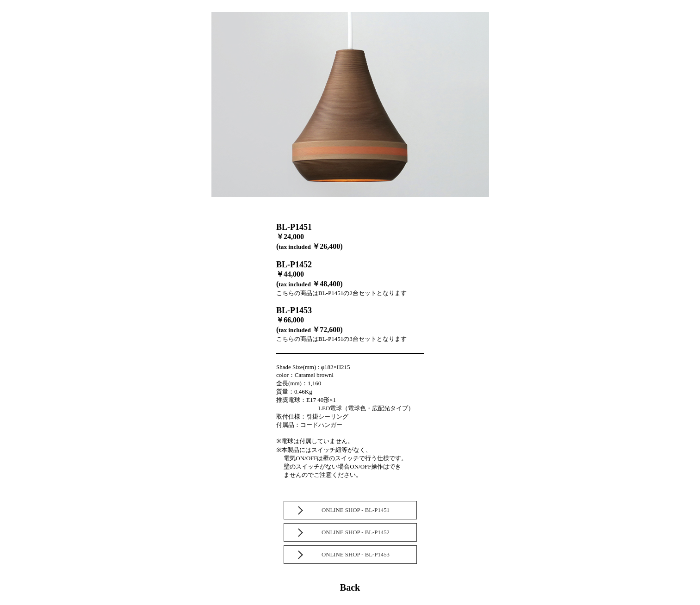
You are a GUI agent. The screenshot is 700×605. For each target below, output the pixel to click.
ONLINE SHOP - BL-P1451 (356, 510)
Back (350, 587)
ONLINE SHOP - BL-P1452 (356, 532)
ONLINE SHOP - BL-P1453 (356, 555)
